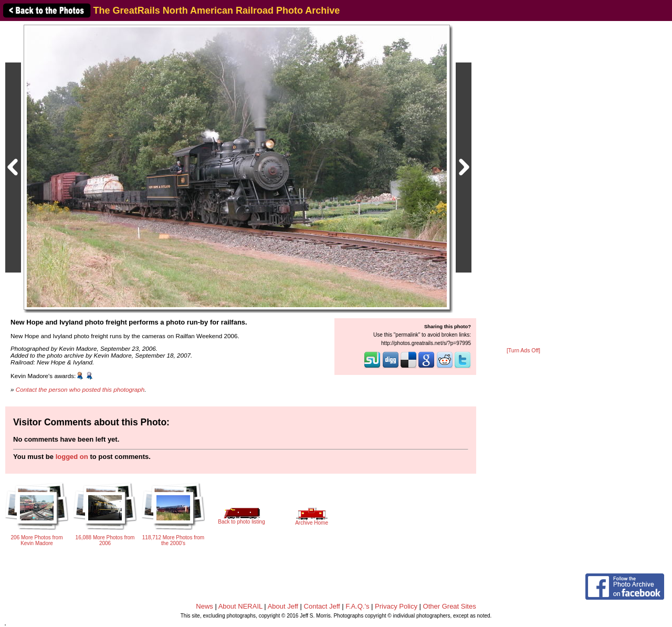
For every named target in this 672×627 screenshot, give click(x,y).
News (204, 606)
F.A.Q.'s (357, 606)
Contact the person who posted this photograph (80, 389)
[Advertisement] (523, 185)
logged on (72, 457)
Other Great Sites (450, 606)
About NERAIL (240, 606)
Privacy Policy (396, 606)
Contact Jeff (322, 606)
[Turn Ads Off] (523, 351)
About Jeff (283, 606)
